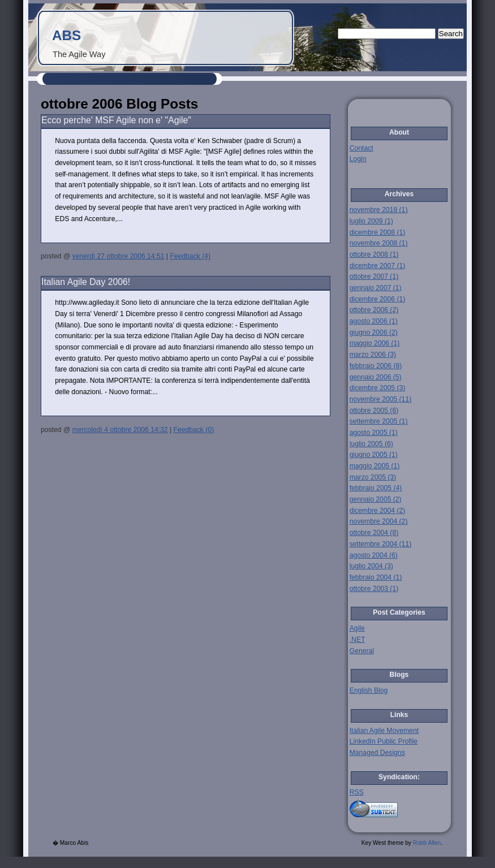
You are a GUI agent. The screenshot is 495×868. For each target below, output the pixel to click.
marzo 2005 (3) (373, 477)
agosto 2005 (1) (374, 433)
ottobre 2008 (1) (374, 254)
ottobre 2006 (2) (374, 310)
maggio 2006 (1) (375, 343)
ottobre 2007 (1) (374, 277)
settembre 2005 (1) (379, 421)
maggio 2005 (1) (375, 466)
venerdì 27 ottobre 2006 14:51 (119, 256)
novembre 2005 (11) (380, 399)
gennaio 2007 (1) (376, 288)
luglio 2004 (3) (371, 566)
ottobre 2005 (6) (374, 411)
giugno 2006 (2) (374, 332)
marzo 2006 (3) (373, 355)
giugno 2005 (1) (374, 455)
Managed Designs (377, 753)
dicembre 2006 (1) (378, 299)
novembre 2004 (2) (379, 521)
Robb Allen (427, 843)
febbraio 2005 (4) (376, 488)
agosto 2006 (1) (374, 321)
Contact (361, 148)
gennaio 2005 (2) (376, 499)
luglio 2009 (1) (371, 221)
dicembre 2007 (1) (378, 266)
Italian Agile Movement (384, 731)
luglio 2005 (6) (371, 444)
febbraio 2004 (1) (376, 577)
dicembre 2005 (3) (378, 388)
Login (358, 159)
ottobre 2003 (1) (374, 589)
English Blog (369, 690)
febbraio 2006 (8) (376, 366)
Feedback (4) (190, 256)
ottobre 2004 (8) (374, 533)
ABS (66, 35)
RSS (357, 792)
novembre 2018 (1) (379, 210)
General (362, 651)
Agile (357, 628)
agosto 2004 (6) (374, 555)
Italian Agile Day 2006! (86, 282)
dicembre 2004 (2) (378, 511)
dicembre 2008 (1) (378, 232)
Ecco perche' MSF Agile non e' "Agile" (116, 120)
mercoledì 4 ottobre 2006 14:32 (120, 430)
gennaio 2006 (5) (376, 377)
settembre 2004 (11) (380, 544)
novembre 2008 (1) (379, 243)
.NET (358, 640)
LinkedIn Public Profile (384, 741)
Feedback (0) (193, 430)
